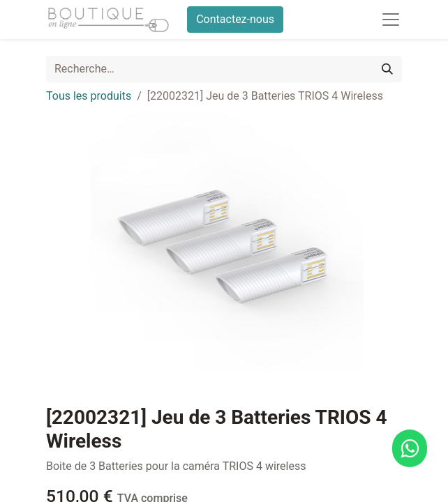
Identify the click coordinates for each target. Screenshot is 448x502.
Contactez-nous (235, 19)
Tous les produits (89, 96)
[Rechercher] (387, 69)
